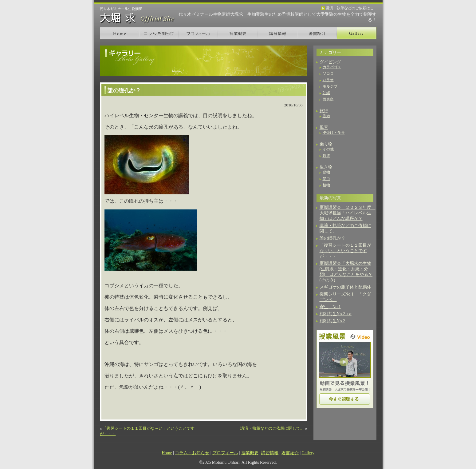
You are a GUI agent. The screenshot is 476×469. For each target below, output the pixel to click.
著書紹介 (317, 33)
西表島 (328, 99)
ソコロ (328, 74)
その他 (328, 149)
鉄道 (326, 156)
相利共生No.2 (332, 321)
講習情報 (277, 33)
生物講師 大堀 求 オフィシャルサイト (138, 16)
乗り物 (326, 144)
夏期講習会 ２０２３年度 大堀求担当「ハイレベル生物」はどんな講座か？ (348, 213)
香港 (326, 116)
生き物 (326, 167)
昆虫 (326, 179)
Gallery (357, 33)
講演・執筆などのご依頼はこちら (347, 8)
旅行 (324, 111)
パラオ (328, 80)
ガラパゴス (332, 67)
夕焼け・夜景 (334, 133)
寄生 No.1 (330, 307)
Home (120, 33)
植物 (326, 185)
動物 (326, 172)
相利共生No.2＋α (336, 314)
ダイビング (330, 62)
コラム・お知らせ (159, 33)
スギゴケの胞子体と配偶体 (345, 287)
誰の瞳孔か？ (332, 238)
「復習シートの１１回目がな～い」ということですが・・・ (345, 251)
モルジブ (330, 86)
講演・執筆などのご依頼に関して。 (272, 428)
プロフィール (198, 33)
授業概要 (238, 33)
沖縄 (326, 93)
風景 (324, 127)
